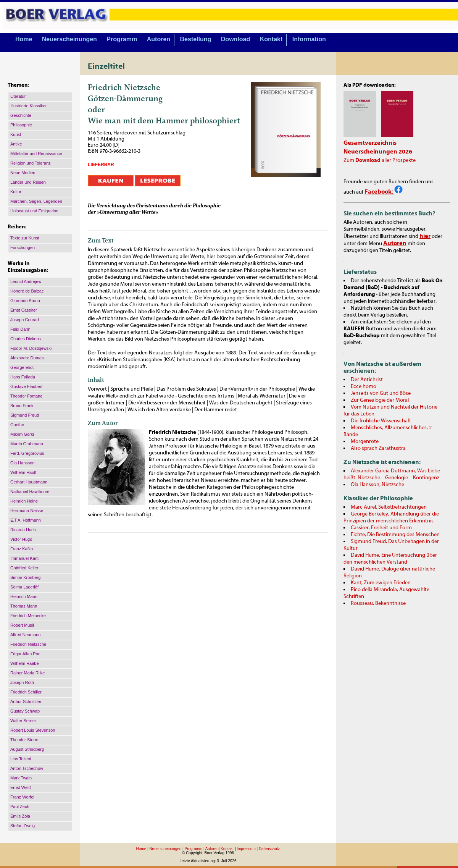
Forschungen (23, 247)
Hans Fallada (23, 377)
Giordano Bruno (25, 301)
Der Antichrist (367, 380)
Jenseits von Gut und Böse (381, 393)
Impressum (246, 849)
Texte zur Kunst (25, 238)
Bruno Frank (22, 406)
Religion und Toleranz (31, 163)
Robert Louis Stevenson (33, 730)
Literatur (18, 96)
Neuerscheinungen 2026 (378, 152)
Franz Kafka (22, 549)
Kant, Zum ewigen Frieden (381, 583)
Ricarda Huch (23, 530)
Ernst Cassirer (24, 310)
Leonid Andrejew (26, 281)
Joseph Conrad (25, 320)
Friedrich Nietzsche (28, 644)
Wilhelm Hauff (23, 472)
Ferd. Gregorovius (27, 453)
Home (24, 39)
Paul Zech (20, 807)
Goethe (17, 425)
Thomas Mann (24, 606)
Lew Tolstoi (21, 759)
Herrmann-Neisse (27, 511)
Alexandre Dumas (27, 358)
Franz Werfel (22, 797)
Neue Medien (23, 173)
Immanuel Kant (24, 558)
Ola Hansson (23, 463)
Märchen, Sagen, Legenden (36, 201)
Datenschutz (269, 849)
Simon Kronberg (26, 577)
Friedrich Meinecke (28, 616)
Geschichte (21, 115)
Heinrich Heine (24, 501)
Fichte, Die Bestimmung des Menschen (395, 535)
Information (309, 39)
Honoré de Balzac (27, 291)
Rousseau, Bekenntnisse (378, 603)
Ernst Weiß (21, 787)
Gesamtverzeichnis (370, 143)
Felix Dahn (20, 329)
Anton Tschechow (27, 768)
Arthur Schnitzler (26, 702)
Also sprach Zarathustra (378, 448)
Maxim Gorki (22, 434)
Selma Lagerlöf (24, 587)
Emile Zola (20, 816)
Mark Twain (21, 778)
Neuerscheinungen (69, 39)
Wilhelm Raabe (25, 663)
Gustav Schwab (25, 711)
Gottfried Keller (24, 568)
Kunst (16, 134)
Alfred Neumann (26, 635)
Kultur (16, 192)
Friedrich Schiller (26, 692)
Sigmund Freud (25, 415)
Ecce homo (364, 386)
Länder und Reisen (28, 182)
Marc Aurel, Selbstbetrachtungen (389, 507)
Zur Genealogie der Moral (380, 400)
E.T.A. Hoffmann (26, 520)
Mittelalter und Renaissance (36, 154)
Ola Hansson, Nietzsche (377, 485)
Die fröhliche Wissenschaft (381, 421)
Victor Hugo (21, 539)
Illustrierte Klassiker (28, 106)
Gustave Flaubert (26, 386)
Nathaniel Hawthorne (30, 491)
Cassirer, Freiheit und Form (381, 528)
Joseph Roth (22, 682)
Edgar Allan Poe (25, 654)
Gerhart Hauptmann (29, 482)
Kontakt (271, 39)
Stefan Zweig (23, 826)
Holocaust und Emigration (34, 211)
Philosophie (21, 125)
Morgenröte (365, 441)
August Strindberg (27, 749)
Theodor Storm (24, 740)
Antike (16, 144)
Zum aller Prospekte (380, 160)
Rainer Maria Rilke (27, 673)
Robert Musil (22, 625)
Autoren (159, 39)
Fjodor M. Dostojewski (31, 348)
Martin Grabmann (27, 444)
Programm (122, 39)
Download (235, 39)
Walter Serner (23, 721)
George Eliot (22, 367)
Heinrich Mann (24, 596)
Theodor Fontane (26, 396)
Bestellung (196, 39)
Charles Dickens (26, 339)
